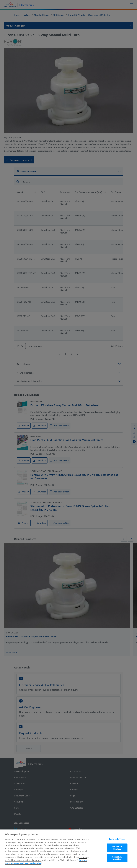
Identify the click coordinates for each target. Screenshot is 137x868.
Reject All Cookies (117, 861)
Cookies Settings (117, 852)
